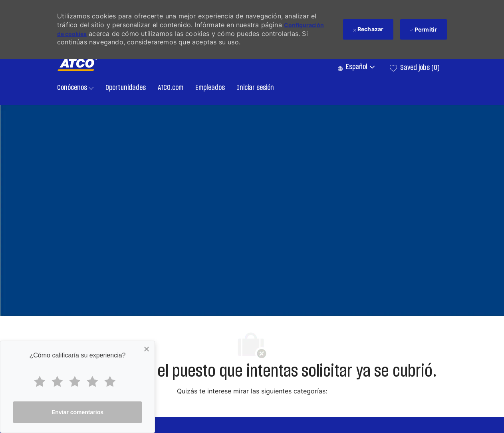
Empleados (210, 88)
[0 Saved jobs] (415, 68)
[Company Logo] (77, 65)
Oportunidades (126, 88)
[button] (356, 68)
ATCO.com (171, 88)
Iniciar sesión (255, 88)
